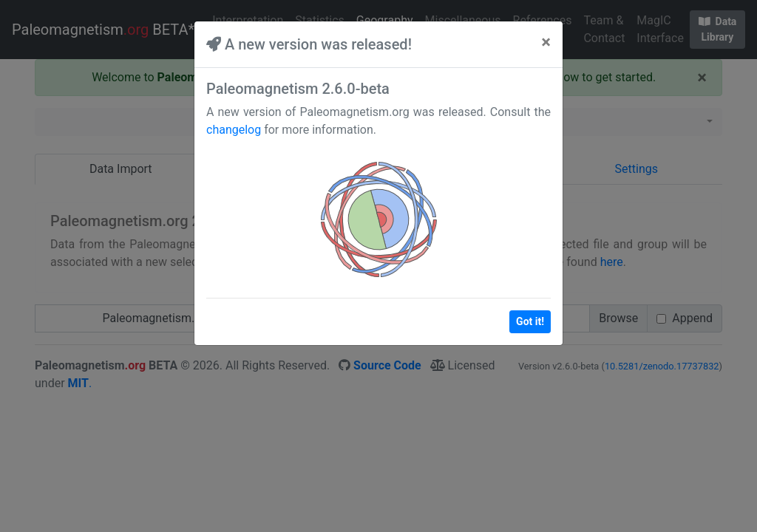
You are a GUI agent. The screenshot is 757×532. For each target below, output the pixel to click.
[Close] (546, 42)
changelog (234, 130)
